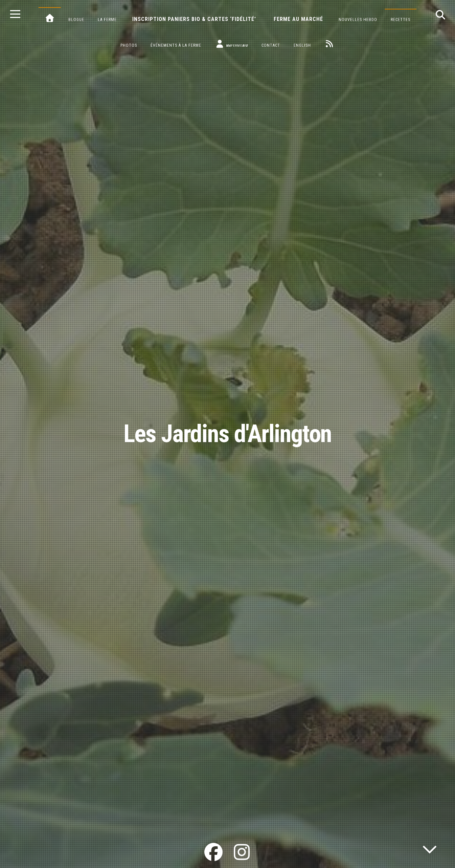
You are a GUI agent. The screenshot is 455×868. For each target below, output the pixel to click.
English (302, 45)
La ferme (107, 20)
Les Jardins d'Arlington (227, 434)
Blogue (76, 20)
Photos (129, 45)
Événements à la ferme (176, 45)
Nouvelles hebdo (358, 20)
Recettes (401, 20)
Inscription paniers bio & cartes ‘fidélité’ (194, 19)
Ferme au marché (298, 19)
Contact (271, 45)
